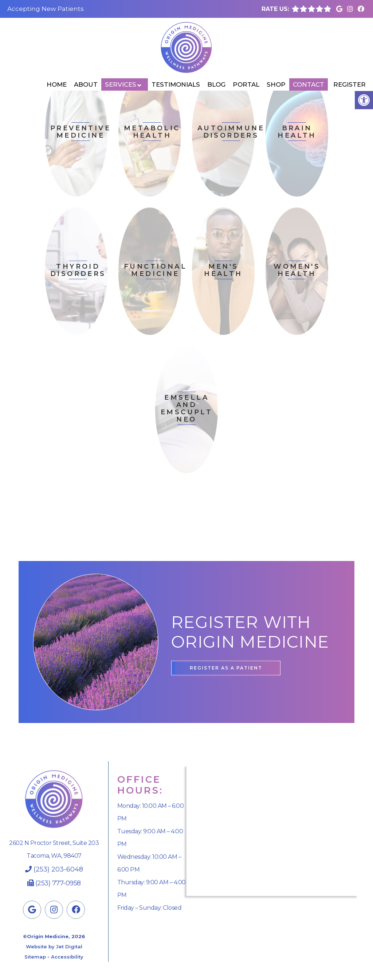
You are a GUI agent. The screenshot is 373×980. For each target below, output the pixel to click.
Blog (216, 84)
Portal (246, 84)
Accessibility (67, 957)
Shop (276, 84)
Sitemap (35, 957)
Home (57, 84)
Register (350, 84)
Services (121, 84)
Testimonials (176, 84)
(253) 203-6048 (58, 869)
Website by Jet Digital (54, 947)
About (86, 84)
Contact (309, 84)
